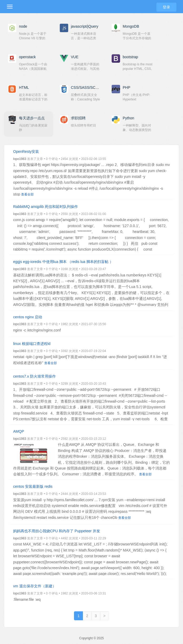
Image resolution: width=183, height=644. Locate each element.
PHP (127, 87)
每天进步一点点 (32, 118)
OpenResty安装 (26, 152)
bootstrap (130, 57)
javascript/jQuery (85, 26)
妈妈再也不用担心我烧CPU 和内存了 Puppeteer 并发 (57, 531)
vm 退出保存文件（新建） (35, 586)
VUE (75, 57)
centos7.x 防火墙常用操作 (34, 376)
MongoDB (131, 26)
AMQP (19, 431)
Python (128, 118)
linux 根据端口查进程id (32, 344)
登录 (166, 7)
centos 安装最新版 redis (33, 486)
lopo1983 (20, 159)
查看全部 (27, 194)
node (23, 26)
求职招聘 (78, 118)
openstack (27, 57)
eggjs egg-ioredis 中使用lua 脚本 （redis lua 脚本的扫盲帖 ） (63, 262)
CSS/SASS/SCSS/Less (86, 87)
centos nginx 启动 (28, 317)
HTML (24, 87)
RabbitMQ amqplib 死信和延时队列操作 (46, 207)
